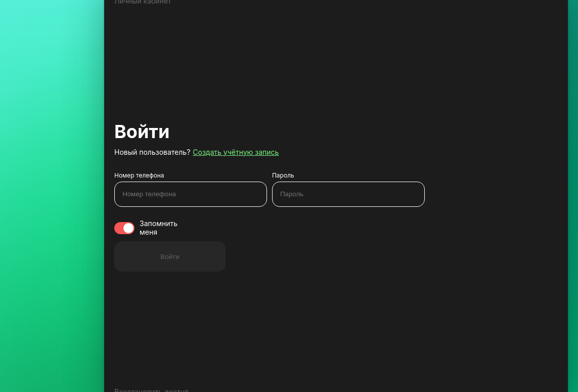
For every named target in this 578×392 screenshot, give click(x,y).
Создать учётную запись (236, 152)
